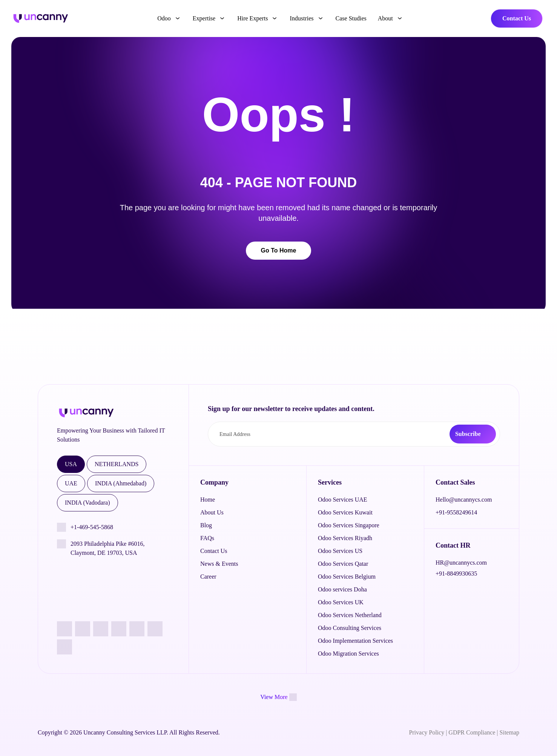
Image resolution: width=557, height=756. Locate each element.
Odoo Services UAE (343, 500)
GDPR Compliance (472, 732)
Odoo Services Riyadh (345, 538)
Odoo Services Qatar (343, 564)
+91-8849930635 (456, 574)
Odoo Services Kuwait (345, 512)
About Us (212, 512)
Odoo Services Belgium (347, 577)
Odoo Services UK (341, 602)
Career (208, 577)
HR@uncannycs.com (461, 563)
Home (208, 500)
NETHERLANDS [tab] (117, 464)
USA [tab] (71, 464)
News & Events (219, 564)
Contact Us (517, 18)
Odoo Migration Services (348, 654)
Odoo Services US (340, 551)
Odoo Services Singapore (349, 525)
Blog (206, 525)
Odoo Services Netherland (350, 615)
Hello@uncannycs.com (464, 500)
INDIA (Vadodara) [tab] (87, 503)
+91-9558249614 (456, 512)
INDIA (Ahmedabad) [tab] (121, 483)
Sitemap (509, 732)
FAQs (207, 538)
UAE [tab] (71, 483)
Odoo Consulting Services (350, 628)
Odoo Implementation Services (355, 641)
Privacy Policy (427, 732)
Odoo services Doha (342, 589)
